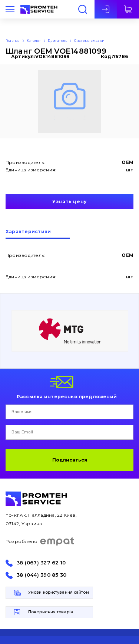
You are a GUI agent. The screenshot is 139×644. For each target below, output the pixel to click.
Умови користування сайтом (59, 592)
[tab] (38, 234)
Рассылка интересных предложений (67, 396)
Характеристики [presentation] (28, 232)
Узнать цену (69, 202)
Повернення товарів (51, 612)
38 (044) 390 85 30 (42, 575)
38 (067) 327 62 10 (41, 563)
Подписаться (70, 460)
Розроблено (40, 541)
